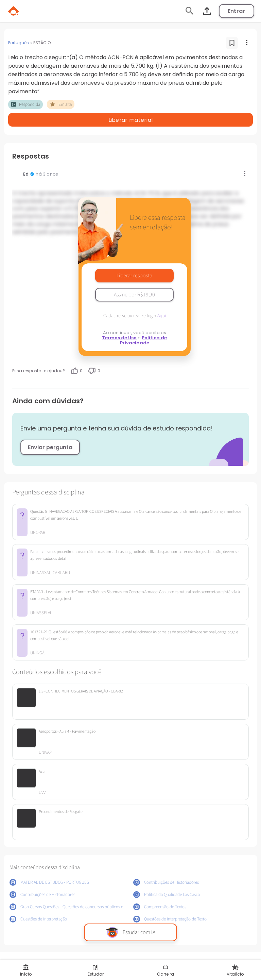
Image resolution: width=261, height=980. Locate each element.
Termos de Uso (119, 338)
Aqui (162, 316)
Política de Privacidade (144, 340)
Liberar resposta (134, 276)
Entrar (237, 11)
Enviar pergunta (50, 447)
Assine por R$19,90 (134, 295)
